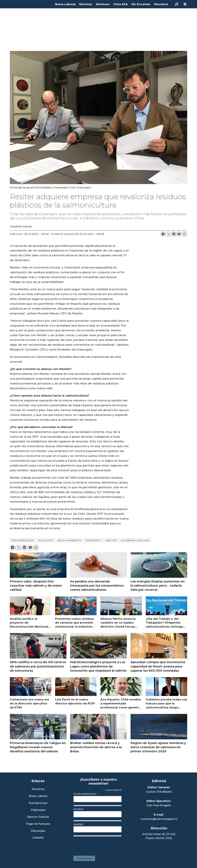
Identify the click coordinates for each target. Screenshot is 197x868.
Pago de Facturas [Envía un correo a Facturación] (38, 824)
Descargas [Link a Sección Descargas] (38, 831)
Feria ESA (121, 4)
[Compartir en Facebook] (163, 234)
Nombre (78, 809)
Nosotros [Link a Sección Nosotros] (38, 789)
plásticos (46, 540)
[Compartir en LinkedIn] (174, 234)
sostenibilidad (23, 540)
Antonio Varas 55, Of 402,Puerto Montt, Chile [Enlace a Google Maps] (159, 836)
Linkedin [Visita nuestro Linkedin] (38, 838)
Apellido (78, 824)
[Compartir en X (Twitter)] (168, 234)
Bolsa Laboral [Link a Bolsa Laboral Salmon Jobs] (38, 796)
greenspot (93, 540)
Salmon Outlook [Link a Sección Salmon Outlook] (38, 817)
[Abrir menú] (185, 4)
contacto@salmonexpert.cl (159, 819)
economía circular (135, 540)
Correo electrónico (86, 794)
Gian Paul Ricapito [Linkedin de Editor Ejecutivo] (159, 805)
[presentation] (99, 844)
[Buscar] (177, 4)
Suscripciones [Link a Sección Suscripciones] (38, 803)
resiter (111, 540)
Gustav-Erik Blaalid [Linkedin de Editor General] (159, 792)
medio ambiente (69, 540)
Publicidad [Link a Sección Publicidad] (38, 810)
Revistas (86, 4)
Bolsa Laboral (65, 4)
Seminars (103, 4)
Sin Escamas (141, 4)
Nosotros (161, 4)
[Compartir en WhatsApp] (184, 234)
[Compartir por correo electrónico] (179, 234)
